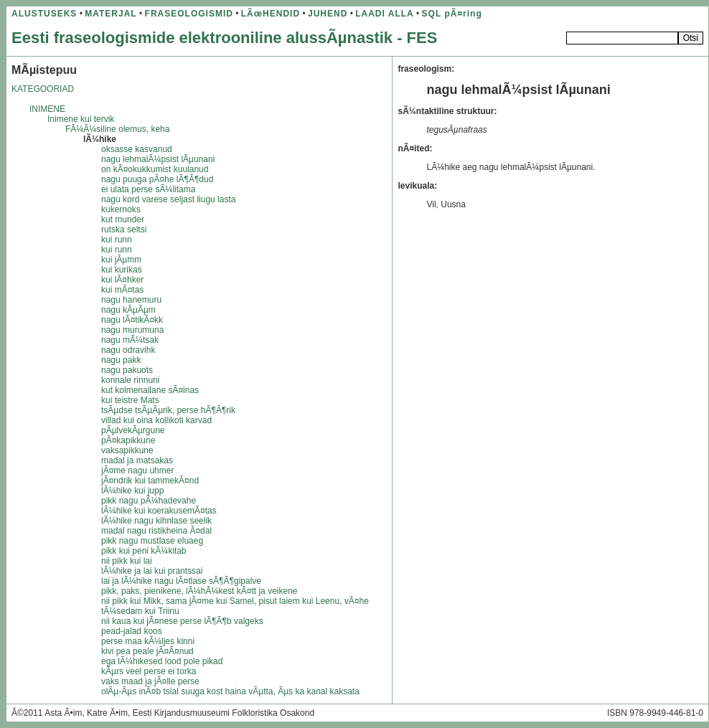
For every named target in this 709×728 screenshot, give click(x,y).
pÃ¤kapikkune (128, 440)
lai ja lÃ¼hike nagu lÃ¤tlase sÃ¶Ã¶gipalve (181, 581)
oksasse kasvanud (137, 149)
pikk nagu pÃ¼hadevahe (149, 501)
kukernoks (121, 209)
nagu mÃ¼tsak (130, 340)
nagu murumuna (132, 330)
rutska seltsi (124, 230)
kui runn (117, 240)
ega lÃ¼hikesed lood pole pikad (162, 661)
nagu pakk (121, 360)
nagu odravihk (128, 350)
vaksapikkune (127, 450)
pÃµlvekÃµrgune (133, 430)
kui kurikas (122, 270)
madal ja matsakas (137, 460)
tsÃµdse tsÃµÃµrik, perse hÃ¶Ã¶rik (168, 410)
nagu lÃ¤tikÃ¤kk (132, 320)
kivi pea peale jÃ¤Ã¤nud (147, 651)
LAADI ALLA (385, 14)
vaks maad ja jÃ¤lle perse (150, 681)
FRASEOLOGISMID (189, 14)
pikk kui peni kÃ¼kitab (144, 551)
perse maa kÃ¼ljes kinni (148, 641)
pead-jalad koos (132, 631)
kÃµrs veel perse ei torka (149, 671)
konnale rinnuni (130, 380)
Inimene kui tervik (81, 119)
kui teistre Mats (130, 400)
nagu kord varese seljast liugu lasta (168, 199)
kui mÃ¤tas (122, 290)
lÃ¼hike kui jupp (132, 491)
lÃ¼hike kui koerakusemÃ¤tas (159, 511)
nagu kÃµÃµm (128, 310)
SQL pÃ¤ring (452, 14)
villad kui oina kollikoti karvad (156, 420)
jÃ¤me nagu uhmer (137, 471)
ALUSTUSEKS (44, 14)
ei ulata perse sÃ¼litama (148, 189)
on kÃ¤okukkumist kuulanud (155, 169)
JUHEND (328, 14)
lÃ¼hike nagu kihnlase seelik (156, 521)
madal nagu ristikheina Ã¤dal (156, 531)
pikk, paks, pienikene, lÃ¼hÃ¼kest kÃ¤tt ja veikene (199, 591)
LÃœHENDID (271, 14)
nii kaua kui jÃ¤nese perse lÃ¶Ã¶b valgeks (182, 621)
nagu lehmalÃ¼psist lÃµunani (158, 159)
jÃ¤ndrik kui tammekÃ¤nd (150, 481)
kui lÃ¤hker (122, 280)
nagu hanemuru (131, 300)
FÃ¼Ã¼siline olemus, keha (117, 129)
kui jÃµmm (121, 260)
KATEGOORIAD (43, 89)
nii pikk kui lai (127, 561)
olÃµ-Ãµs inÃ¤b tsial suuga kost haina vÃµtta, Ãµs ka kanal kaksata (230, 691)
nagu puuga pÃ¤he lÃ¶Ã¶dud (157, 179)
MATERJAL (111, 14)
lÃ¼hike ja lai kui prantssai (152, 571)
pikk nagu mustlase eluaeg (152, 541)
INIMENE (47, 109)
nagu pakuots (127, 370)
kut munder (123, 219)
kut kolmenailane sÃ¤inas (150, 390)
